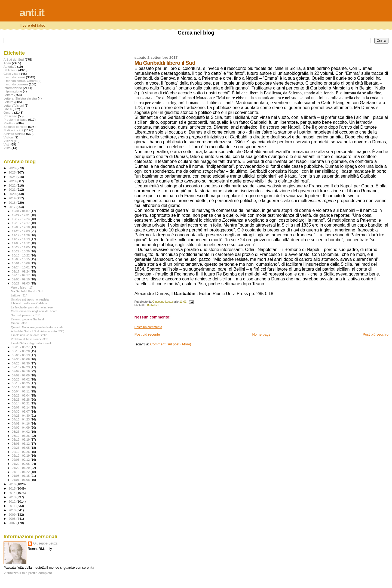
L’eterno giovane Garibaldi (28, 319)
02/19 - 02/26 (21, 452)
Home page (261, 334)
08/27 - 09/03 (21, 283)
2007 (12, 523)
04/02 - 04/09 (21, 428)
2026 (12, 168)
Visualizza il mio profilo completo (28, 573)
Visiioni (9, 137)
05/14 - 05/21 (21, 403)
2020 (12, 194)
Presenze (10, 116)
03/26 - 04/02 (21, 432)
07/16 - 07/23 (21, 367)
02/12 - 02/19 (21, 456)
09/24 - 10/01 (21, 267)
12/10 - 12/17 (21, 223)
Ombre (8, 112)
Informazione (13, 88)
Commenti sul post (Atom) (171, 344)
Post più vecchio (376, 334)
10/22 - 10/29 (21, 251)
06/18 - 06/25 (21, 383)
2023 (12, 181)
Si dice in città (13, 130)
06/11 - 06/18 (21, 387)
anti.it (32, 13)
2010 (12, 510)
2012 (12, 501)
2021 (12, 189)
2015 (12, 488)
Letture (8, 102)
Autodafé (10, 66)
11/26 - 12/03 (21, 231)
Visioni (8, 141)
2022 (12, 185)
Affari (7, 63)
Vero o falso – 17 (22, 287)
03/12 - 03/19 (21, 440)
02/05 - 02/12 (21, 460)
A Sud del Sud (14, 59)
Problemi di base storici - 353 (29, 339)
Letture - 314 (19, 295)
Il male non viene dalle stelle (29, 335)
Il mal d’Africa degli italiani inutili (31, 343)
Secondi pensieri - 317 (25, 315)
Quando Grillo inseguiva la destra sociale (37, 327)
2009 (12, 514)
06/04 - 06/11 (21, 391)
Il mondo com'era (16, 84)
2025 (12, 172)
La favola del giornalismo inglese (32, 307)
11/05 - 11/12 (21, 243)
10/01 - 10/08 (21, 263)
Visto (7, 148)
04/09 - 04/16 (21, 423)
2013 (12, 497)
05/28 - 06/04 (21, 395)
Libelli (8, 109)
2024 (12, 177)
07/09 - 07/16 (21, 371)
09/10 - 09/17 (21, 275)
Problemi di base (15, 120)
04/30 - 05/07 (21, 411)
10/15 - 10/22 (21, 255)
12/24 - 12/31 (21, 215)
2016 (12, 484)
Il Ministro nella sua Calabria (29, 303)
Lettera (8, 95)
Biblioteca (153, 305)
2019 (12, 198)
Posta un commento (148, 327)
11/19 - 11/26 (21, 235)
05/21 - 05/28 (21, 400)
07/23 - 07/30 (21, 363)
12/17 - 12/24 (21, 219)
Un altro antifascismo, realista (30, 299)
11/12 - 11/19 (21, 239)
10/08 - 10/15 (21, 259)
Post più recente (147, 334)
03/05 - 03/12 (21, 444)
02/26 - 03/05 (21, 448)
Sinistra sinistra (14, 134)
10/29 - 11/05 (21, 247)
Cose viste (11, 74)
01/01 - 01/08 (21, 480)
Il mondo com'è (14, 77)
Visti (7, 144)
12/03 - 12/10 (21, 227)
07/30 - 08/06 (21, 359)
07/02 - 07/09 (21, 375)
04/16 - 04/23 (21, 419)
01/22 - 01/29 (21, 468)
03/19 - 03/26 (21, 436)
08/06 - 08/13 (21, 355)
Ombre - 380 (19, 323)
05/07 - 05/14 (21, 407)
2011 (12, 506)
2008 (12, 519)
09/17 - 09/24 (21, 271)
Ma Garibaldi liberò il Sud (27, 291)
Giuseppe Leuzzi (46, 543)
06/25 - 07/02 (21, 379)
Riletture (10, 123)
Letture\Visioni (14, 105)
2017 (12, 207)
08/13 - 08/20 (21, 351)
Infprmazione (13, 91)
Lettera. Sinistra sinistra (20, 98)
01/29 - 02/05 (21, 464)
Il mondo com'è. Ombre (20, 81)
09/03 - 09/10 (21, 279)
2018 (12, 202)
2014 (12, 493)
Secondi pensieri (15, 127)
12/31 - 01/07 (21, 211)
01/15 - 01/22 (21, 472)
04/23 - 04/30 (21, 416)
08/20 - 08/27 (21, 347)
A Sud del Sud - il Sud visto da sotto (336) (38, 331)
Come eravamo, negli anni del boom (34, 311)
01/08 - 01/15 (21, 476)
